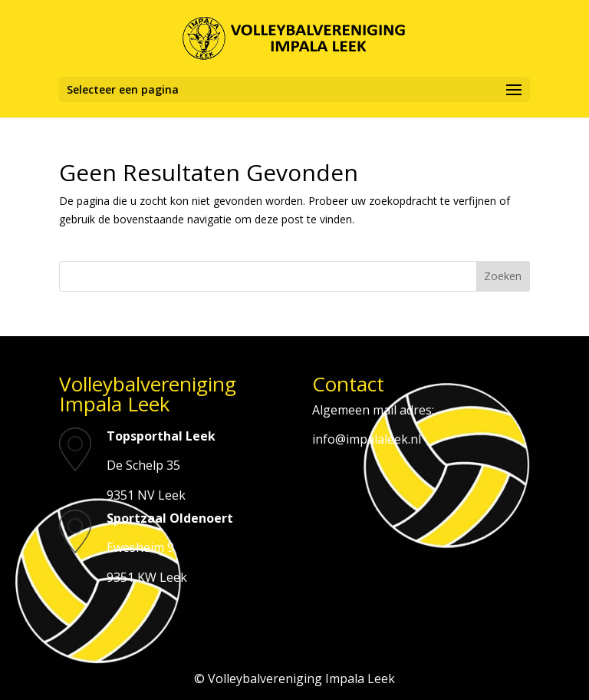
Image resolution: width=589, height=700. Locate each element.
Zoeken (503, 276)
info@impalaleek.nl (367, 439)
